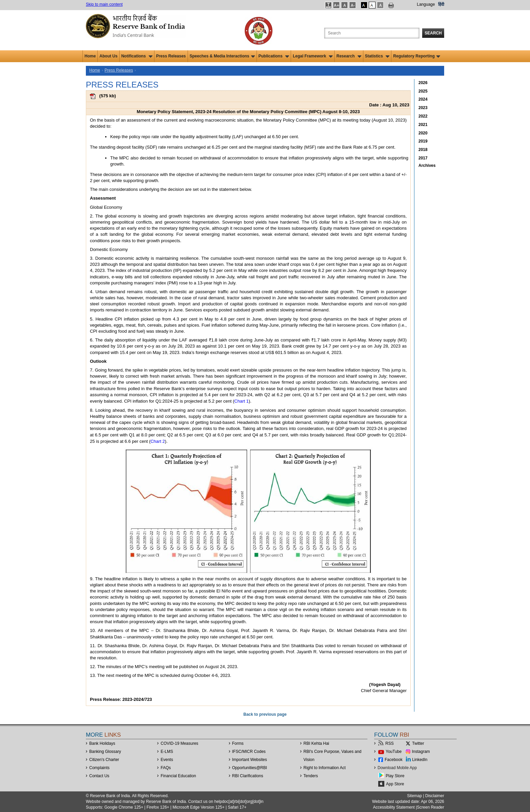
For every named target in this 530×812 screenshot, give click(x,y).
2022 (423, 116)
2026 (423, 83)
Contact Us (99, 776)
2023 (423, 108)
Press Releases (171, 56)
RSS (390, 743)
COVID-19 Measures (179, 743)
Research (349, 56)
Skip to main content (104, 4)
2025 (423, 91)
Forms (238, 743)
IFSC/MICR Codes (249, 752)
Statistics (377, 56)
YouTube (394, 752)
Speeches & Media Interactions (222, 56)
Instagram (421, 752)
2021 (423, 125)
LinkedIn (420, 760)
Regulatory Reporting (417, 56)
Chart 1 (242, 401)
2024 (423, 99)
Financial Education (178, 776)
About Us (108, 56)
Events (167, 760)
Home (90, 56)
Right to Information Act (325, 768)
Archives (427, 166)
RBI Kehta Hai (316, 743)
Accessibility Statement (394, 807)
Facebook (394, 760)
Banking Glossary (105, 752)
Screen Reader (430, 807)
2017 (423, 158)
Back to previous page (265, 714)
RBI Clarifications (248, 776)
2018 (423, 150)
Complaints (99, 768)
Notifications (137, 56)
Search (433, 33)
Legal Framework (313, 56)
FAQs (166, 768)
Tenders (311, 776)
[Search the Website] (372, 33)
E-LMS (167, 752)
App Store (395, 784)
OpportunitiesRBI (250, 768)
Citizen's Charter (104, 760)
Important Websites (250, 760)
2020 (423, 133)
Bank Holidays (102, 743)
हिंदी (441, 4)
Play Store (395, 776)
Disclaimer (435, 796)
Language (426, 4)
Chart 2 (158, 441)
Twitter (418, 743)
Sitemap (414, 796)
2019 (423, 141)
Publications (274, 56)
